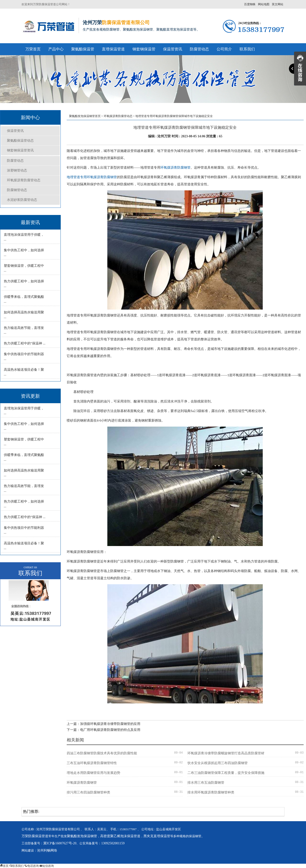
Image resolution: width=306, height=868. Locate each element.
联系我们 (247, 49)
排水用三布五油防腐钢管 (206, 783)
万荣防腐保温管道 (35, 836)
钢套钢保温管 (144, 49)
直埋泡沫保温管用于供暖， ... (24, 237)
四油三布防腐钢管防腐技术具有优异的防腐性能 (102, 753)
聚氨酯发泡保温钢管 (82, 836)
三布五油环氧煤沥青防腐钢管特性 (92, 763)
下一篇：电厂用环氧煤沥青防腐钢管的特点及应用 (104, 730)
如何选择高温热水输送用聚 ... (24, 315)
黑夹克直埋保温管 (157, 836)
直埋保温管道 (113, 49)
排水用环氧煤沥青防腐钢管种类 (211, 792)
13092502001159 (113, 843)
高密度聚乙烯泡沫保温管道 (120, 836)
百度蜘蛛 (250, 4)
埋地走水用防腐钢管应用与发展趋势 (93, 773)
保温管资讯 (173, 49)
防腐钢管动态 (17, 190)
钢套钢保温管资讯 (20, 150)
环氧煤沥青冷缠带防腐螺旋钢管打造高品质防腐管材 (226, 753)
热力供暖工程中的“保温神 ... (25, 343)
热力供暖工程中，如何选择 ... (24, 284)
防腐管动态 (199, 49)
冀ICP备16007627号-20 (60, 843)
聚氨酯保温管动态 (20, 141)
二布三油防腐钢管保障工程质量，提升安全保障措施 (226, 773)
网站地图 (264, 4)
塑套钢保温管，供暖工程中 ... (24, 268)
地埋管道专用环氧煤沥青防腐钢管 (92, 177)
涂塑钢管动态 (17, 170)
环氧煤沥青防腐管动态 (24, 180)
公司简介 (224, 49)
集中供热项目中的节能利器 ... (24, 356)
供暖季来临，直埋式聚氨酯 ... (24, 299)
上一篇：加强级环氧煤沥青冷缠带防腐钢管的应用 (104, 724)
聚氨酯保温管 (83, 49)
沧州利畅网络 (47, 850)
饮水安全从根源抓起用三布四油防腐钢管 (218, 763)
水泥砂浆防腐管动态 (22, 200)
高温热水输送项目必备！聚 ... (24, 372)
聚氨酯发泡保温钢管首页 (85, 116)
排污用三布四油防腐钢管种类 (88, 792)
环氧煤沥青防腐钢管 (175, 168)
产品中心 (56, 49)
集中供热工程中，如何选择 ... (24, 253)
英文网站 (278, 4)
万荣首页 (33, 49)
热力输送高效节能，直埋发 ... (24, 330)
